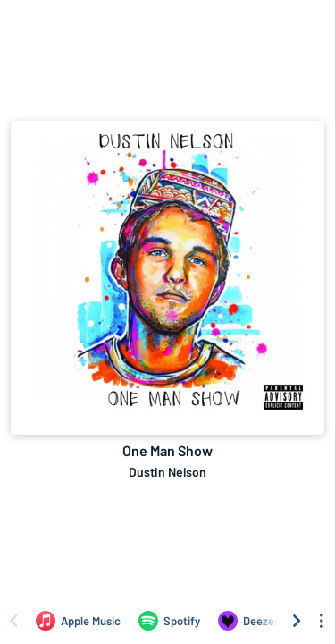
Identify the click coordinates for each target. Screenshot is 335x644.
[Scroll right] (297, 621)
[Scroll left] (13, 621)
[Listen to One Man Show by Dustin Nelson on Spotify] (169, 621)
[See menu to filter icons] (322, 621)
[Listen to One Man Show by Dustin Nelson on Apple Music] (78, 621)
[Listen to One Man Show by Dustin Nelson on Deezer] (248, 621)
